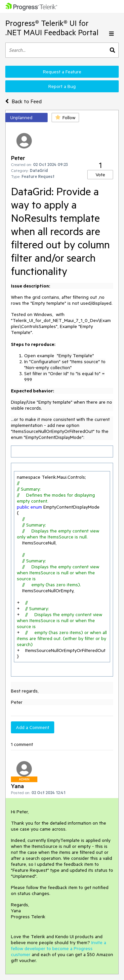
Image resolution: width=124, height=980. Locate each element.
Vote (100, 175)
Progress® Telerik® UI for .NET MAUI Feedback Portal (52, 28)
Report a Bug (62, 86)
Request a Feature (62, 72)
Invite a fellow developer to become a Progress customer (59, 948)
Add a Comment (33, 727)
